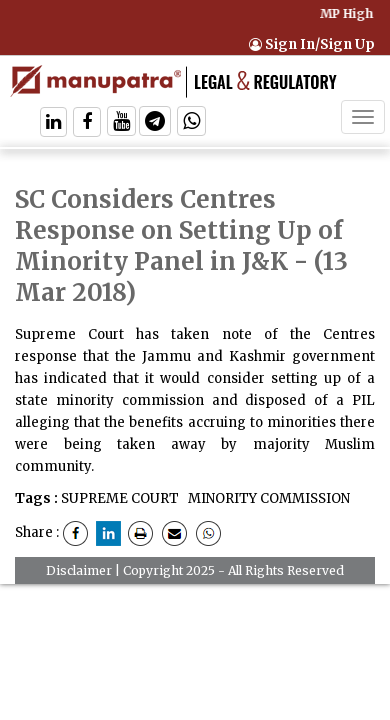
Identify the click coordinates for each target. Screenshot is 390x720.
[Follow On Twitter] (121, 123)
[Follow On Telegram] (155, 123)
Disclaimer (79, 570)
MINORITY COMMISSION (267, 498)
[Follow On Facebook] (87, 123)
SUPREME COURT (120, 498)
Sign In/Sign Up (312, 44)
